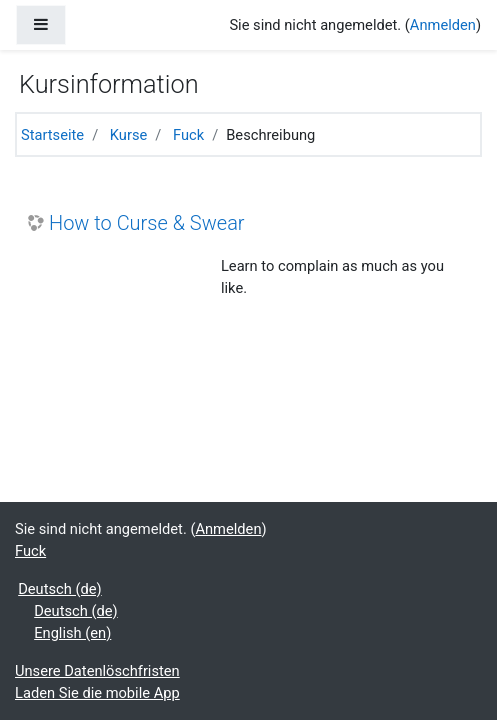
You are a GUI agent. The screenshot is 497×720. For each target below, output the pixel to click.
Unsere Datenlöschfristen (97, 671)
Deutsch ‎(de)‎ (59, 589)
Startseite (52, 135)
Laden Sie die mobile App (97, 693)
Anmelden (443, 25)
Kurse (128, 135)
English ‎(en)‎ (72, 633)
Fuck (188, 135)
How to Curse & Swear (147, 223)
